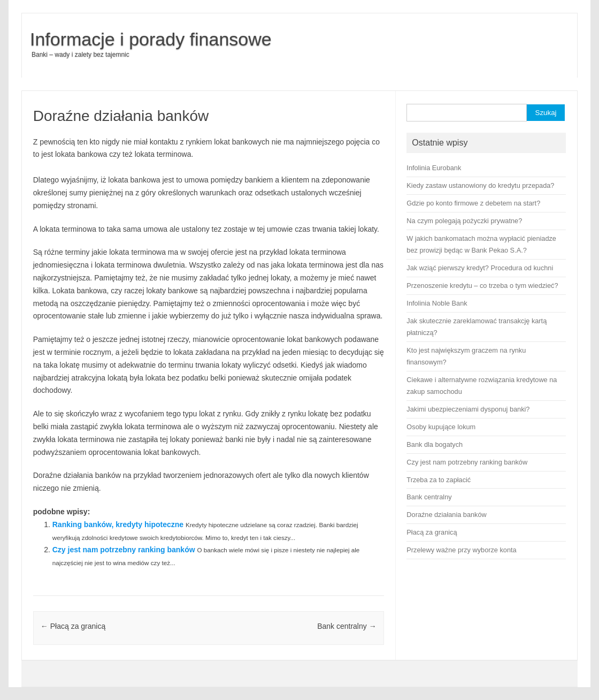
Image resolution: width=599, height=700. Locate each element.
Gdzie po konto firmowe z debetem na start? (473, 203)
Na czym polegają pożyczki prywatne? (464, 221)
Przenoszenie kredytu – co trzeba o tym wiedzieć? (482, 286)
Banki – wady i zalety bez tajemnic (80, 55)
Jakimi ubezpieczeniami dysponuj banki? (468, 409)
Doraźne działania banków (446, 515)
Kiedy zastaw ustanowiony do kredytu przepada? (480, 185)
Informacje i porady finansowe (151, 39)
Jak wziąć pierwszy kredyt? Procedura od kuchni (480, 268)
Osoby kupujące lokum (441, 427)
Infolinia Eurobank (434, 168)
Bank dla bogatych (435, 444)
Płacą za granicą (73, 626)
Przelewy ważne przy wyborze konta (461, 550)
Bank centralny (347, 626)
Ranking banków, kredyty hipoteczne (118, 524)
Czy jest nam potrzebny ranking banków (124, 550)
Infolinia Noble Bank (437, 303)
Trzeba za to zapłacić (439, 480)
